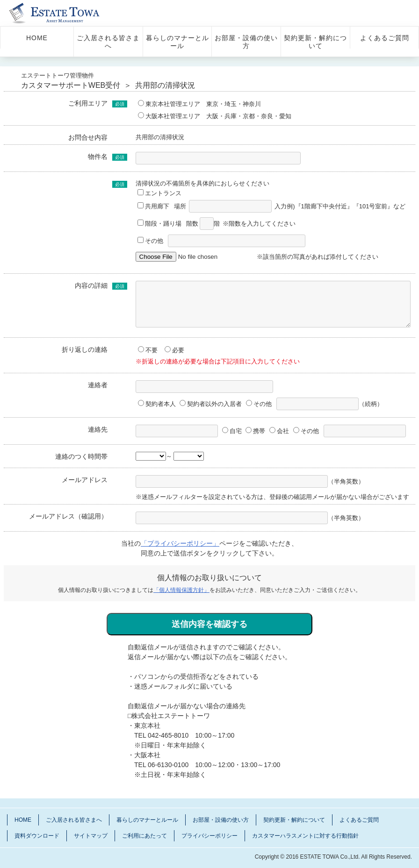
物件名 (98, 157)
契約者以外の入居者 (211, 404)
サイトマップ (91, 836)
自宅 (232, 431)
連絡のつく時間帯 (81, 456)
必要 (174, 350)
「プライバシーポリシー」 (180, 543)
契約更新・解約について (315, 42)
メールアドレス (85, 480)
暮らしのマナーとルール (177, 42)
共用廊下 (153, 206)
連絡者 (98, 385)
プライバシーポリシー (209, 836)
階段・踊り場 (159, 224)
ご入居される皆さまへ (108, 42)
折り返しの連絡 (85, 349)
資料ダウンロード (37, 836)
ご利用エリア (88, 103)
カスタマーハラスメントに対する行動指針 (305, 836)
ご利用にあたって (144, 836)
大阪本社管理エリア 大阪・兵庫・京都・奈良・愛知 (215, 116)
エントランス (159, 193)
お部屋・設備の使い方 (246, 42)
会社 (279, 431)
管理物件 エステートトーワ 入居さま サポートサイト (67, 13)
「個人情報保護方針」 (181, 590)
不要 (148, 350)
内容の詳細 (91, 285)
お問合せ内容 (88, 137)
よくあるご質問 (385, 38)
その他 (151, 241)
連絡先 (98, 429)
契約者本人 (157, 404)
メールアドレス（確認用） (68, 516)
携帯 (255, 431)
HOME (37, 38)
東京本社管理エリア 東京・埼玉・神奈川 (199, 104)
